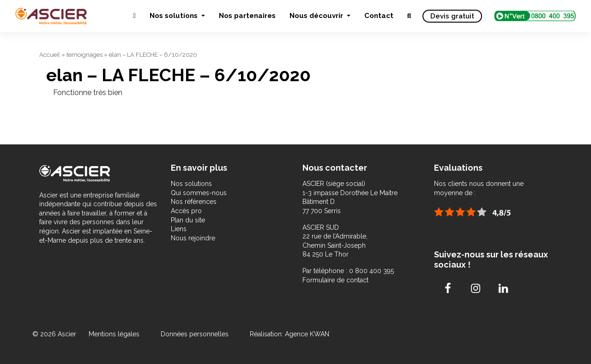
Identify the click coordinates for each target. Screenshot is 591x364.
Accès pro (186, 211)
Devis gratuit (452, 16)
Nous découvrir (317, 16)
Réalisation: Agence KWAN (289, 334)
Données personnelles (195, 334)
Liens (179, 229)
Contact (379, 16)
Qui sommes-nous (199, 193)
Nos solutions (175, 16)
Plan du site (188, 220)
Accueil (50, 55)
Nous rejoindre (193, 238)
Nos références (194, 202)
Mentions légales (115, 334)
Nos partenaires (247, 16)
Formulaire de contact (335, 280)
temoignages (84, 55)
